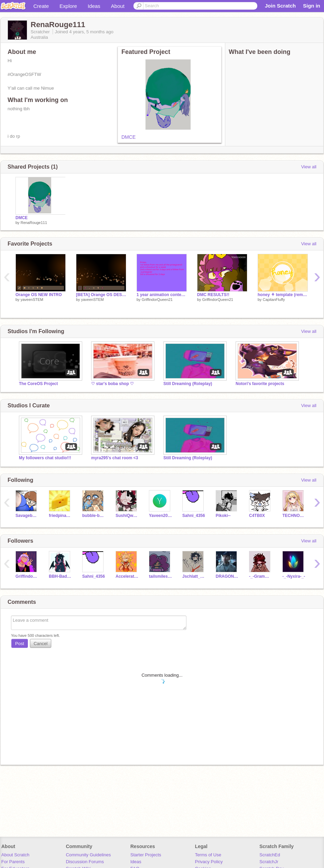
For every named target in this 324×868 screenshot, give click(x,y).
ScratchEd (270, 855)
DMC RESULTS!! (213, 295)
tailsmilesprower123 (160, 576)
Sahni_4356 (194, 516)
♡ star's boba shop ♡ (112, 384)
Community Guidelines (88, 855)
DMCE (128, 137)
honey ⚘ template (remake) (283, 295)
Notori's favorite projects (260, 384)
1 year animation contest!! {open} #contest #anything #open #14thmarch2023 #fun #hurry (162, 295)
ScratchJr (269, 862)
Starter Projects (146, 855)
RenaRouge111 (34, 223)
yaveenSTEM (32, 300)
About (118, 6)
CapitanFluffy (274, 300)
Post (20, 644)
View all (309, 167)
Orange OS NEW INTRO (39, 295)
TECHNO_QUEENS (294, 516)
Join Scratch (280, 6)
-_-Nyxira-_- (294, 576)
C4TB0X (257, 516)
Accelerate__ (127, 576)
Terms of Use (208, 855)
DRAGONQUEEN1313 (227, 576)
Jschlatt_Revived (194, 576)
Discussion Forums (85, 862)
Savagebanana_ (27, 516)
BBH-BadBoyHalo (60, 576)
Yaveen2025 (160, 516)
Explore (68, 6)
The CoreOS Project (38, 384)
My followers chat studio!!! (45, 458)
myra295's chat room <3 (115, 458)
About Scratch (15, 855)
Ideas (94, 6)
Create (41, 6)
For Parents (13, 862)
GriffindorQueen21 (157, 300)
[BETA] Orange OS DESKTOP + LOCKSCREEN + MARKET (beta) (101, 295)
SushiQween (127, 516)
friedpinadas (60, 516)
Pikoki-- (223, 516)
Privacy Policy (209, 862)
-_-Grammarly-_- (261, 576)
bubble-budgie (94, 516)
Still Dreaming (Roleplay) (188, 384)
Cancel (41, 644)
